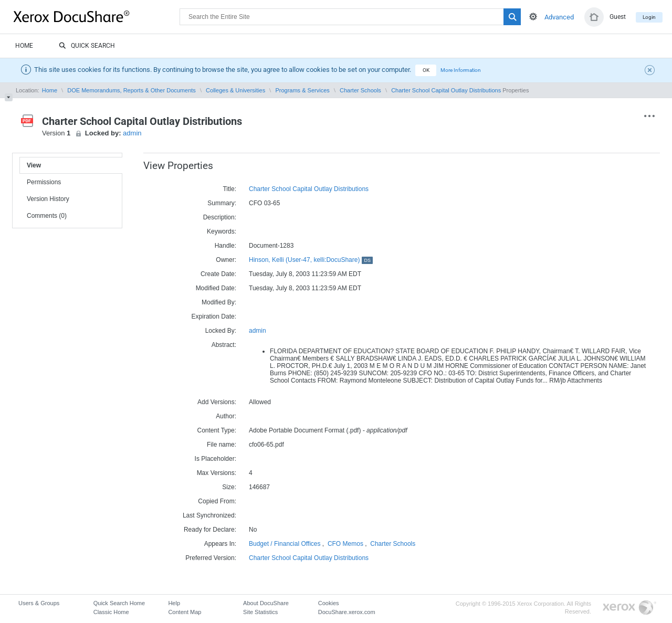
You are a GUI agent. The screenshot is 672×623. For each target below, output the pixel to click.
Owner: (226, 260)
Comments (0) (47, 216)
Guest (618, 17)
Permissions (44, 182)
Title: (229, 189)
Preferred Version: (211, 558)
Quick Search (87, 46)
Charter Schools (360, 90)
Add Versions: (217, 402)
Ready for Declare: (210, 530)
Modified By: (219, 302)
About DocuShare (266, 603)
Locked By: (221, 331)
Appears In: (220, 544)
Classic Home (111, 612)
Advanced (559, 17)
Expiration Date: (214, 316)
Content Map (185, 612)
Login (649, 17)
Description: (220, 217)
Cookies (329, 603)
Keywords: (222, 231)
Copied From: (217, 501)
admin (132, 133)
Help (174, 603)
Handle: (225, 246)
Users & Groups (39, 603)
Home (24, 46)
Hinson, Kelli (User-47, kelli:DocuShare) (311, 260)
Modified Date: (216, 288)
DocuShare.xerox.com (347, 612)
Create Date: (218, 274)
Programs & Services (302, 90)
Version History (48, 199)
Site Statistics (260, 612)
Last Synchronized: (209, 515)
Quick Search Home (119, 603)
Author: (226, 416)
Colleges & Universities (235, 90)
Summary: (222, 203)
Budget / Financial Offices (285, 544)
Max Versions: (217, 473)
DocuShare (97, 16)
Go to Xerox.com (629, 608)
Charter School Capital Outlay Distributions (446, 90)
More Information (461, 70)
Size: (229, 487)
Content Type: (217, 430)
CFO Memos (345, 544)
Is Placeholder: (216, 459)
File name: (222, 445)
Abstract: (224, 345)
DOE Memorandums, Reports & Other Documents (132, 90)
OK (426, 70)
